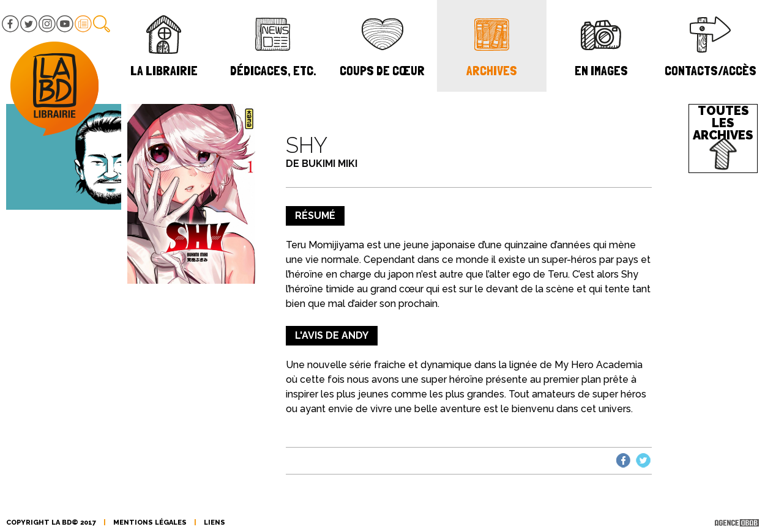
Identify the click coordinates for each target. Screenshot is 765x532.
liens (215, 523)
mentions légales (150, 523)
